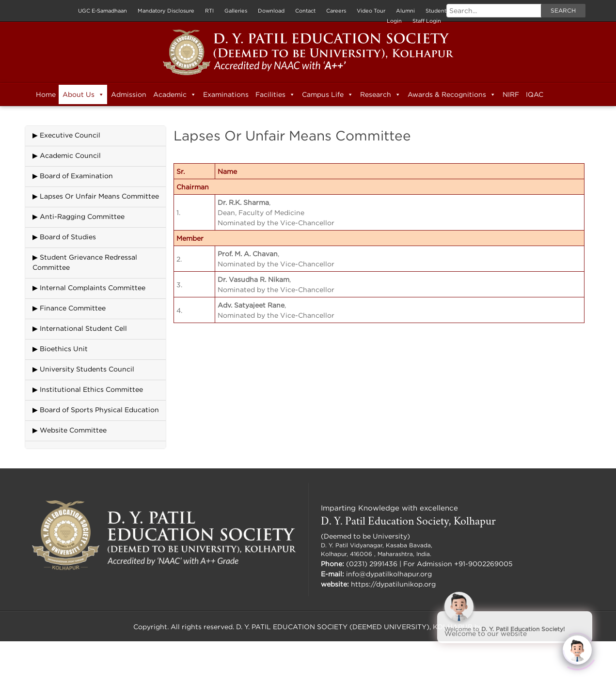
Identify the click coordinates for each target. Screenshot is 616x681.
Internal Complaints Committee (93, 287)
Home (46, 94)
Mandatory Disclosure (166, 11)
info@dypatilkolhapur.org (389, 574)
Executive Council (70, 135)
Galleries (236, 11)
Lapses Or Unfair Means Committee (99, 196)
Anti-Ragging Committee (82, 216)
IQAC (535, 94)
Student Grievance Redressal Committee (85, 262)
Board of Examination (76, 176)
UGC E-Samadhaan (103, 11)
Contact (305, 11)
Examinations (226, 94)
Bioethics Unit (64, 348)
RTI (209, 11)
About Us (83, 94)
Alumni (405, 11)
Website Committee (73, 430)
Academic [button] (175, 94)
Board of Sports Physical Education (99, 410)
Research (380, 94)
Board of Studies (68, 237)
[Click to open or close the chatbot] (577, 648)
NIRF (511, 94)
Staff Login (427, 21)
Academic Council (70, 155)
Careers (336, 11)
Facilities (275, 94)
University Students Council (87, 369)
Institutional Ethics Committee (91, 389)
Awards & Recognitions (452, 94)
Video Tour (371, 11)
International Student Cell (83, 328)
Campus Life (328, 94)
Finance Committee (73, 308)
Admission (129, 94)
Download (271, 11)
